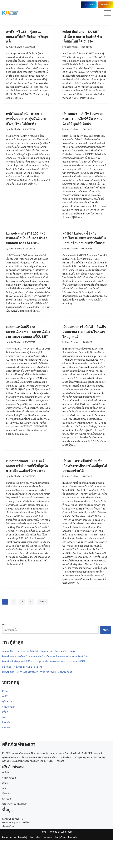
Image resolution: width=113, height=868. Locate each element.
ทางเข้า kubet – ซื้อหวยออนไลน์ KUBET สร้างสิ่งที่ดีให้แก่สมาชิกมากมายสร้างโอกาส (84, 249)
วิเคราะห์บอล (9, 735)
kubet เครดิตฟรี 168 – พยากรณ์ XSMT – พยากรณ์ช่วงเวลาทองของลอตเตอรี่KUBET (28, 347)
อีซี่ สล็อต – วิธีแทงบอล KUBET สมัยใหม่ (23, 694)
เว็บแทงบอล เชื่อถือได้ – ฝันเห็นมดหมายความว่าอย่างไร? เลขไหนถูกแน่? (84, 347)
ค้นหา (5, 651)
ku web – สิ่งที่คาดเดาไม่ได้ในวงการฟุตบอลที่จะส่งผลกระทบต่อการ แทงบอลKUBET (45, 689)
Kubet (5, 719)
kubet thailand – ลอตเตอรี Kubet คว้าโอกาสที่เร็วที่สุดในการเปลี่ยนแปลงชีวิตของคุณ (27, 487)
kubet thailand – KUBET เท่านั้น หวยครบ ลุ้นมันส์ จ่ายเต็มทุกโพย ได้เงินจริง (82, 37)
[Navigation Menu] (107, 13)
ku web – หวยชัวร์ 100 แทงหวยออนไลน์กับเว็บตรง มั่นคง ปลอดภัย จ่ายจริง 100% (26, 249)
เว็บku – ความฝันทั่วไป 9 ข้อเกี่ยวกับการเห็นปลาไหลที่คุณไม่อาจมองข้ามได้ (85, 487)
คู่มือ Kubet (8, 729)
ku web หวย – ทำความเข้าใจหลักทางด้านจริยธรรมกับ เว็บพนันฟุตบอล (38, 699)
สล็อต (5, 740)
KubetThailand (16, 47)
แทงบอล (7, 755)
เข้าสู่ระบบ (88, 5)
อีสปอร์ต (7, 750)
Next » (43, 629)
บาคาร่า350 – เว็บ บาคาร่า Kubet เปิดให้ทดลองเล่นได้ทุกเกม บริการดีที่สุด (40, 678)
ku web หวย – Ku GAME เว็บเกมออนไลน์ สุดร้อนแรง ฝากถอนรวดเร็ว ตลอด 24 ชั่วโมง (47, 684)
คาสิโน (6, 724)
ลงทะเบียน (105, 5)
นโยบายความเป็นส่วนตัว (15, 841)
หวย (4, 745)
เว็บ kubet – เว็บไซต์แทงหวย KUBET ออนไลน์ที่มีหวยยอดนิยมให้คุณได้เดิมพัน (83, 124)
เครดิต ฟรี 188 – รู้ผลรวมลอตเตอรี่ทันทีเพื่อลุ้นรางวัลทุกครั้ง (27, 37)
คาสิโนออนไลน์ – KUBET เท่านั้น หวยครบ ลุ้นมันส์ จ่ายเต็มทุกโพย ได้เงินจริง (26, 124)
